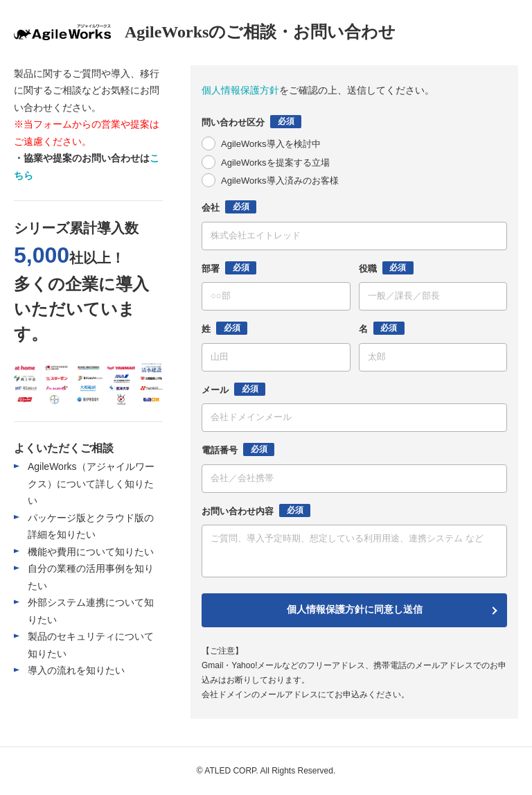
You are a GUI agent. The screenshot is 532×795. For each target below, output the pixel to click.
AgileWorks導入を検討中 (271, 144)
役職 (386, 268)
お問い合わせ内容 (256, 510)
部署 (229, 268)
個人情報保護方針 (240, 90)
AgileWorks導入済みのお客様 (280, 181)
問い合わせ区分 (251, 122)
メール (233, 389)
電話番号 (238, 449)
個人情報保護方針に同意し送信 (355, 610)
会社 (229, 207)
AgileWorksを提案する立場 (275, 163)
